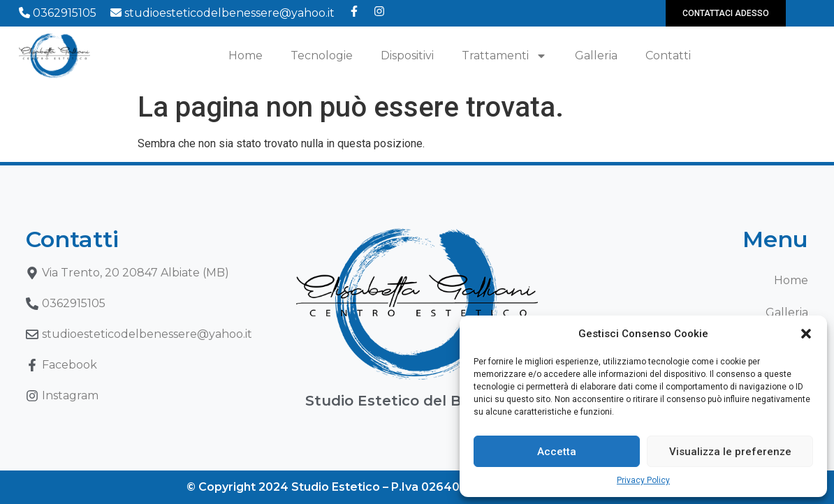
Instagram (70, 395)
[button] (806, 334)
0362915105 (58, 13)
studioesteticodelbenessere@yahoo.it (222, 13)
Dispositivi (407, 55)
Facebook (69, 365)
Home (246, 55)
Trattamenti (504, 56)
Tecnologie (322, 55)
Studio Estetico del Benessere (417, 401)
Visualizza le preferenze (730, 452)
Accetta (557, 452)
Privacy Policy (643, 480)
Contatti (668, 55)
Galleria (596, 55)
